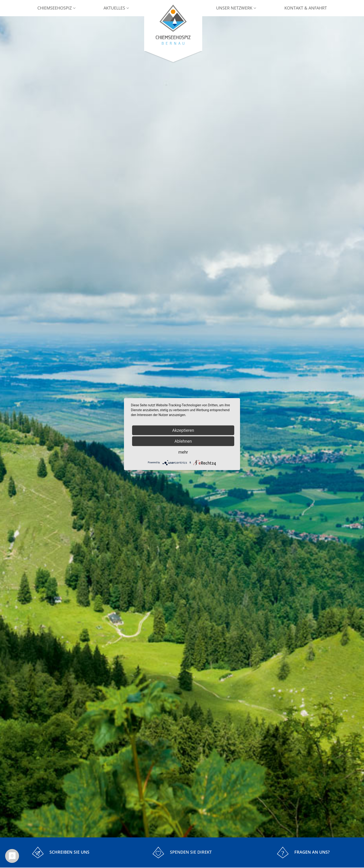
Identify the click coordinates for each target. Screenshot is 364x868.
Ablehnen (183, 441)
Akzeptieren (183, 430)
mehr (183, 452)
